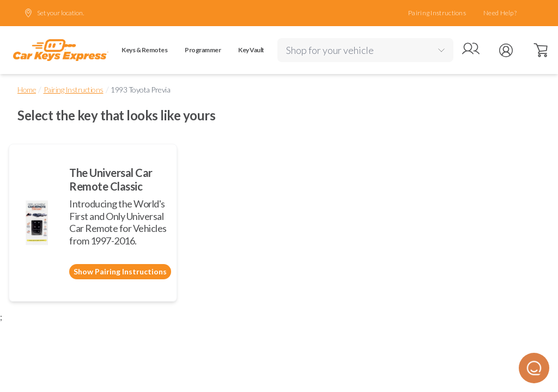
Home (27, 90)
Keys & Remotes (144, 50)
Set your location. (54, 13)
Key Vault (251, 50)
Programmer (203, 50)
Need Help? (500, 13)
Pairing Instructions (437, 13)
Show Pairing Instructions (120, 271)
